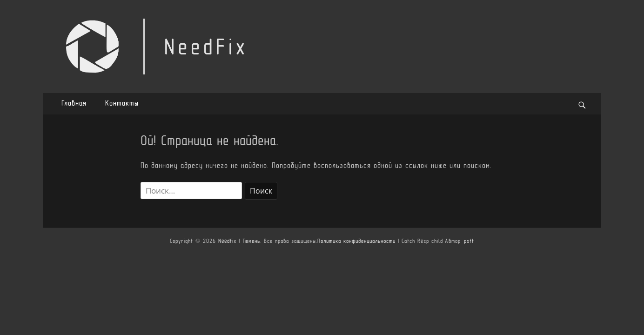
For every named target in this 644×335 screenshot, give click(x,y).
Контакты (122, 104)
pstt (469, 241)
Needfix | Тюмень (239, 241)
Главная (74, 104)
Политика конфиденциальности (356, 241)
